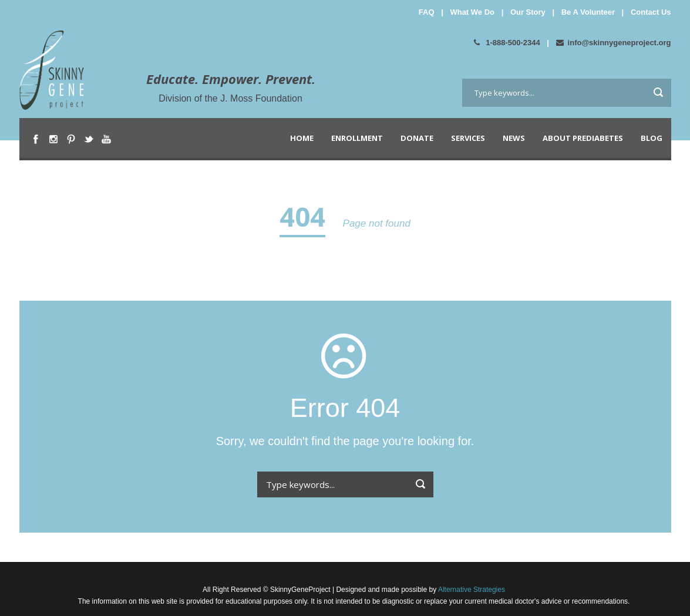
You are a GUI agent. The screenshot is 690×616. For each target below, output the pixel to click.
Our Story (528, 12)
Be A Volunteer (588, 12)
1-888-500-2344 (507, 43)
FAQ (427, 12)
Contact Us (651, 12)
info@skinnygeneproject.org (614, 43)
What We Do (472, 12)
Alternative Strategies (471, 590)
